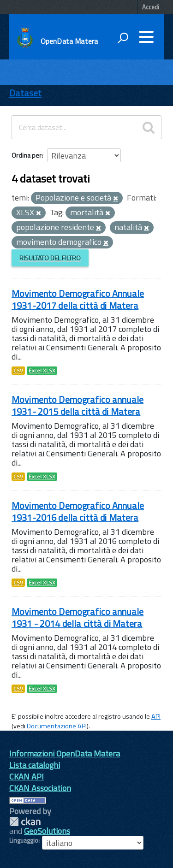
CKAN (25, 822)
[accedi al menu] (146, 37)
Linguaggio (24, 840)
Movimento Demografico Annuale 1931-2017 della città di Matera (78, 299)
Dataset (25, 93)
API (156, 716)
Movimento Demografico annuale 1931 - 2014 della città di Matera (78, 617)
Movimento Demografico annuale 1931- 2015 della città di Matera (78, 405)
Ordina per (27, 155)
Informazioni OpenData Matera (65, 753)
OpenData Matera (69, 41)
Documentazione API (57, 726)
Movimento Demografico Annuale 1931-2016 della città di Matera (78, 511)
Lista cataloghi (35, 765)
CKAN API (27, 776)
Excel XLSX (42, 371)
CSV (18, 371)
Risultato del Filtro (50, 258)
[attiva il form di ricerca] (123, 38)
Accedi (151, 7)
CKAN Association (40, 788)
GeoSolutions (47, 831)
